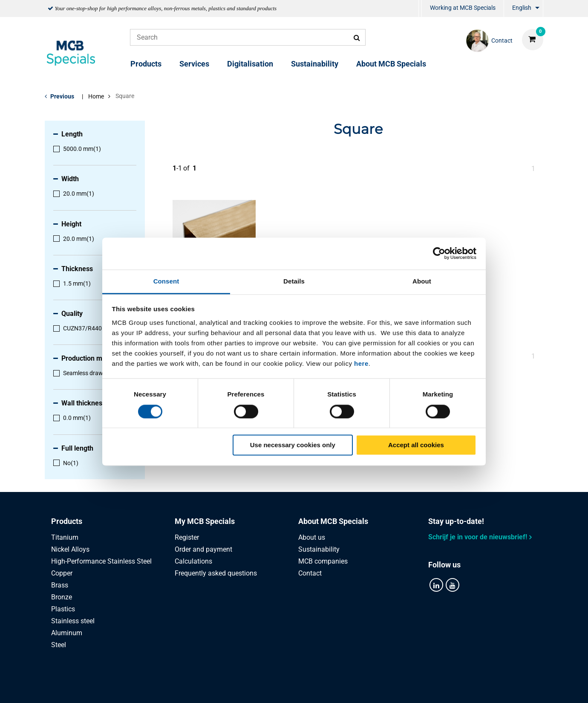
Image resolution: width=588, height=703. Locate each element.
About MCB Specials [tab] (333, 521)
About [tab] (422, 281)
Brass (60, 585)
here (361, 363)
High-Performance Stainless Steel (101, 561)
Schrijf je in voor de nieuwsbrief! (478, 537)
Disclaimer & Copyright (408, 687)
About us (312, 537)
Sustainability (315, 64)
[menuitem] (420, 9)
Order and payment (203, 549)
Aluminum (67, 633)
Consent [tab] (166, 281)
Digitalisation (250, 64)
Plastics (63, 609)
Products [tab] (67, 521)
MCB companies (323, 561)
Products (146, 64)
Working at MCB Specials (463, 8)
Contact (310, 573)
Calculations (193, 561)
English (522, 8)
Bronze (62, 597)
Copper (62, 573)
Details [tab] (294, 281)
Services (194, 64)
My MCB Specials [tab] (205, 521)
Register (187, 537)
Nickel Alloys (70, 549)
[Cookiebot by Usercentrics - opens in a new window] (439, 253)
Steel (59, 645)
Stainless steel (73, 621)
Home (96, 96)
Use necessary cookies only (293, 445)
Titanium (65, 537)
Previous (62, 96)
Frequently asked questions (216, 573)
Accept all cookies (416, 445)
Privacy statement (208, 687)
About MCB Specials (391, 64)
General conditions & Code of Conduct (304, 687)
